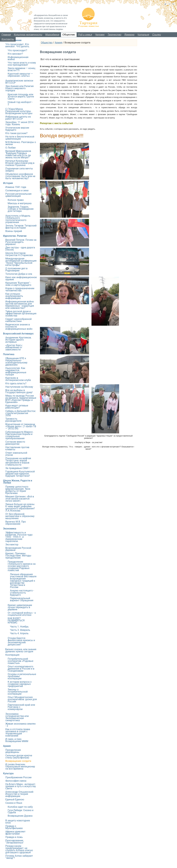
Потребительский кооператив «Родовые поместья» (20, 661)
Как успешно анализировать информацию (14, 296)
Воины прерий (14, 231)
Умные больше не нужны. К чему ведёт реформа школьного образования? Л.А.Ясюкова (20, 507)
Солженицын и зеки (17, 190)
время (56, 114)
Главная (6, 35)
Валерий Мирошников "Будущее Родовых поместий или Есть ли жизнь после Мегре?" (18, 154)
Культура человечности (28, 35)
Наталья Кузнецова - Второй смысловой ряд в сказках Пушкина (20, 163)
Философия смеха (16, 781)
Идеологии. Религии (15, 236)
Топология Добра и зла (19, 274)
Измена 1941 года (16, 187)
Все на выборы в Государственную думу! (19, 391)
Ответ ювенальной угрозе (16, 454)
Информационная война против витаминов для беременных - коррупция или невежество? (20, 305)
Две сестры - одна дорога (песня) (20, 249)
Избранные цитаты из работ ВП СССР (18, 118)
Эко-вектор (12, 545)
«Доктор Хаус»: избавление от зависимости (14, 347)
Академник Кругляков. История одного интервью (18, 340)
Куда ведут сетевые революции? (17, 407)
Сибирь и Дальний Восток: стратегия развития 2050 (21, 413)
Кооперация (12, 655)
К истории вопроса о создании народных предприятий (20, 684)
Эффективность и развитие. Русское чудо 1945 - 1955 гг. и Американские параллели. (19, 537)
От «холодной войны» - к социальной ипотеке (22, 614)
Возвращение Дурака (20, 816)
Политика (9, 354)
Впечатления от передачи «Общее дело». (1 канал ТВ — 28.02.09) (21, 426)
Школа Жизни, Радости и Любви (18, 482)
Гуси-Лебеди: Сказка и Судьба (21, 811)
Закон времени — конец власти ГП (21, 69)
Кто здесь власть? (16, 383)
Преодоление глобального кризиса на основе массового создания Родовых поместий (22, 566)
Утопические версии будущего (17, 129)
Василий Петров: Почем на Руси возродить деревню (21, 242)
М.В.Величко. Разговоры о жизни (21, 143)
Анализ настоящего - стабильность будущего (22, 593)
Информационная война (18, 58)
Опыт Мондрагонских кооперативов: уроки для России (22, 699)
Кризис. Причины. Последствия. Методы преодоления (18, 556)
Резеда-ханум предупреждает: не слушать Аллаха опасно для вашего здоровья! (19, 849)
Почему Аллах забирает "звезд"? (19, 857)
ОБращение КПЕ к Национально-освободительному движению (16, 362)
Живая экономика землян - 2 (20, 725)
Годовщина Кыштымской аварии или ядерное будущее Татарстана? (20, 474)
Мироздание (52, 35)
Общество (69, 35)
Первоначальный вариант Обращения (22, 599)
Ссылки (157, 35)
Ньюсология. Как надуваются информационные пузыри (16, 371)
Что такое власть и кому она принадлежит (22, 64)
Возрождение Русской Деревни (18, 549)
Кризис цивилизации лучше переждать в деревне (20, 607)
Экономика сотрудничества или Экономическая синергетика (17, 717)
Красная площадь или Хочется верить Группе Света (21, 97)
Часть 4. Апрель (19, 633)
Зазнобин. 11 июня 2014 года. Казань (19, 123)
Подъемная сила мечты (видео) (19, 170)
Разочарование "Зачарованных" (15, 842)
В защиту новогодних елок (18, 822)
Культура (8, 773)
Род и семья (85, 35)
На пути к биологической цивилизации (20, 138)
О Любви (11, 148)
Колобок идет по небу (20, 807)
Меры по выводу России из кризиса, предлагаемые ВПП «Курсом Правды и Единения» (21, 399)
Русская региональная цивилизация (18, 195)
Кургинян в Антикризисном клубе (18, 379)
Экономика (10, 529)
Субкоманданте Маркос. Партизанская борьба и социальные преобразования (19, 435)
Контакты (8, 39)
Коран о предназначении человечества (20, 289)
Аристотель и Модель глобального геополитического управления (18, 219)
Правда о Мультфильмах (14, 827)
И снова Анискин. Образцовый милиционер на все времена (20, 767)
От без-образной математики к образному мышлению (20, 516)
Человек (100, 35)
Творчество (115, 35)
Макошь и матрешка (20, 203)
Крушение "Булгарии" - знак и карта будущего (18, 284)
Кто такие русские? (16, 133)
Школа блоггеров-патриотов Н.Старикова (19, 254)
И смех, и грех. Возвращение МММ (17, 740)
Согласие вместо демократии (15, 443)
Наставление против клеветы (17, 448)
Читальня (143, 35)
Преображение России (18, 777)
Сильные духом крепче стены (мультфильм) (19, 757)
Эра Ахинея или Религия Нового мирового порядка (19, 88)
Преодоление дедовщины (13, 751)
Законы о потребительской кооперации (18, 692)
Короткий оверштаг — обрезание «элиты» (20, 75)
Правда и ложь (14, 837)
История (8, 183)
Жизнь (76, 94)
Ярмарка (129, 35)
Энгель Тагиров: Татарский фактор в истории (21, 227)
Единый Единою (15, 800)
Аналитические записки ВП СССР (19, 82)
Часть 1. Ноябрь (19, 627)
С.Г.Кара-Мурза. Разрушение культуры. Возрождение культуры (19, 111)
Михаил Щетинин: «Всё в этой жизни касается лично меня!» (20, 499)
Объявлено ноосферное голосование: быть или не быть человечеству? (20, 176)
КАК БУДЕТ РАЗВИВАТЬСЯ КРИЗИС (16, 620)
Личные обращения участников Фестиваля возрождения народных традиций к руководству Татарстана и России (23, 581)
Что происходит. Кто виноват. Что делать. (18, 45)
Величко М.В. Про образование (16, 523)
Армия (58, 43)
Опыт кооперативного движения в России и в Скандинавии (21, 669)
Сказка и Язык (14, 803)
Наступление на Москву (19, 387)
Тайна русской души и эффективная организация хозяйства (21, 313)
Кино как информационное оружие (21, 278)
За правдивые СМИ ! (17, 468)
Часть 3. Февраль (20, 630)
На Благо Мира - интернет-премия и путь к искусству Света (21, 786)
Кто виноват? (15, 54)
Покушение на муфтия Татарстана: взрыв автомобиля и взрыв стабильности (18, 462)
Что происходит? (17, 50)
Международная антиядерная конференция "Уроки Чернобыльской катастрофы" (21, 262)
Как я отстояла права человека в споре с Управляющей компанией (18, 732)
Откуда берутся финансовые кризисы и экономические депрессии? (21, 641)
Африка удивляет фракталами (15, 833)
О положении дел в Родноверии (16, 269)
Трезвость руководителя (13, 420)
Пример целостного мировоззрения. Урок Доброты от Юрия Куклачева (18, 490)
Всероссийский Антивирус (18, 334)
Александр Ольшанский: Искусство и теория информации (20, 794)
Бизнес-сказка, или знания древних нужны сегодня (21, 650)
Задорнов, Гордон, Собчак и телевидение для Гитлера (21, 209)
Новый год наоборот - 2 (20, 103)
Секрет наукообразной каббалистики (18, 320)
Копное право (16, 200)
